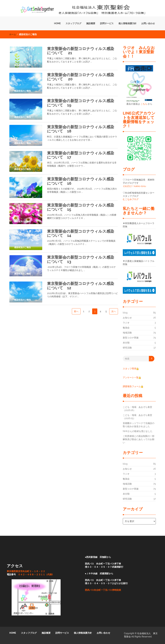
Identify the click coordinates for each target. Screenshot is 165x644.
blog (125, 313)
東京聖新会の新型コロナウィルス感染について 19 (81, 103)
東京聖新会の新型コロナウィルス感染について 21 (81, 51)
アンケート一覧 (132, 377)
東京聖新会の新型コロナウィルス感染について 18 (81, 129)
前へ (76, 311)
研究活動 (127, 348)
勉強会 (126, 328)
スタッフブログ (73, 23)
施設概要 (91, 23)
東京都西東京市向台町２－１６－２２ (26, 571)
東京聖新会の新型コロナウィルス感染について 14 (81, 233)
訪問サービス (107, 23)
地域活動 (127, 333)
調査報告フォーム (132, 386)
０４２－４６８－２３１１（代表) (35, 574)
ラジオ (126, 323)
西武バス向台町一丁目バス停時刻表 (103, 590)
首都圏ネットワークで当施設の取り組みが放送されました (139, 425)
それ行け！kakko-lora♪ (134, 186)
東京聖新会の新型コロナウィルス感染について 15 (81, 207)
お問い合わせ (148, 23)
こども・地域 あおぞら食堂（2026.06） (137, 409)
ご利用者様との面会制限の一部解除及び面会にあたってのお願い (139, 439)
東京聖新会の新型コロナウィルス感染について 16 (81, 181)
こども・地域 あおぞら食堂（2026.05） (137, 417)
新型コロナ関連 (131, 338)
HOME (57, 23)
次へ (114, 311)
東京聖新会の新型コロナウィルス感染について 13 (81, 259)
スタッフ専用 (131, 369)
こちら (144, 104)
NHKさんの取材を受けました (138, 431)
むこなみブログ (131, 199)
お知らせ (127, 318)
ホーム (13, 34)
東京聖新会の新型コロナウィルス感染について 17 (81, 155)
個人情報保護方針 (127, 23)
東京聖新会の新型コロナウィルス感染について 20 (81, 77)
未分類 (126, 343)
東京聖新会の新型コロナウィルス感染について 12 (81, 286)
